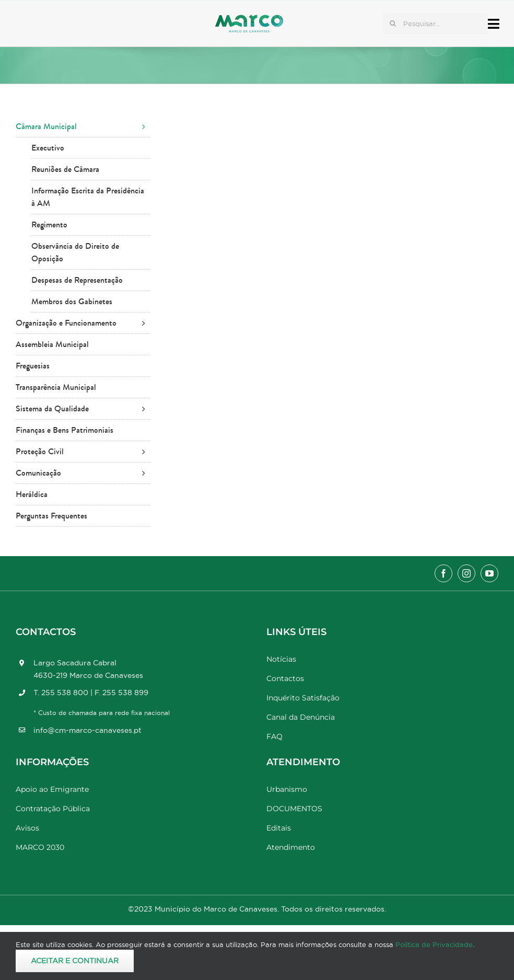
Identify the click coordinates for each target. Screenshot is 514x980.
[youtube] (489, 573)
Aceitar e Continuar (75, 961)
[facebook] (443, 573)
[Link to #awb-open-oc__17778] (494, 24)
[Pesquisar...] (435, 24)
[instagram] (466, 573)
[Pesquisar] (393, 24)
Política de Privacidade (434, 944)
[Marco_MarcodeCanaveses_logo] (249, 19)
